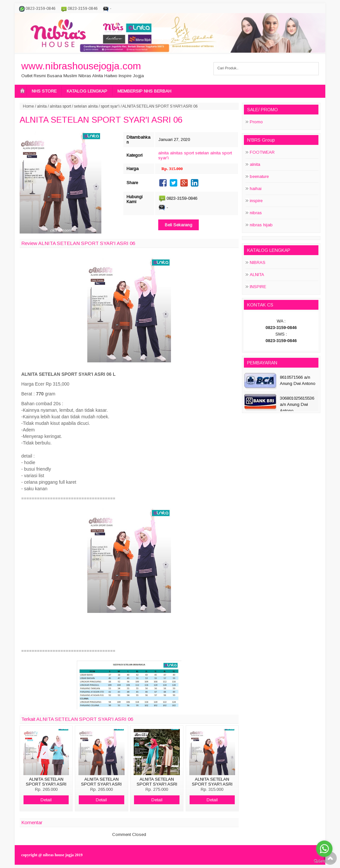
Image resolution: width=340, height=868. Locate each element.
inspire (256, 201)
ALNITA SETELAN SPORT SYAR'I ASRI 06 (101, 120)
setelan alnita (86, 106)
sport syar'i (110, 106)
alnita (42, 106)
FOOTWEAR (262, 152)
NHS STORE (44, 91)
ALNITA (257, 275)
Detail (46, 800)
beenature (259, 176)
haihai (256, 189)
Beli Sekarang (178, 225)
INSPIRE (258, 287)
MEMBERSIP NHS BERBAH (144, 91)
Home (28, 106)
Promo (256, 122)
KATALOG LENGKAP (87, 91)
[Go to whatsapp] (324, 849)
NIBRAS (258, 262)
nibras (256, 213)
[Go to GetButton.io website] (324, 861)
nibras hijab (261, 225)
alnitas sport (60, 106)
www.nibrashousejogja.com (81, 66)
